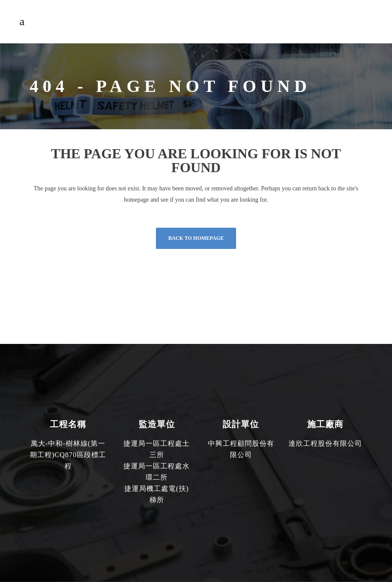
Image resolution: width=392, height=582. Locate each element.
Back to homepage (196, 238)
